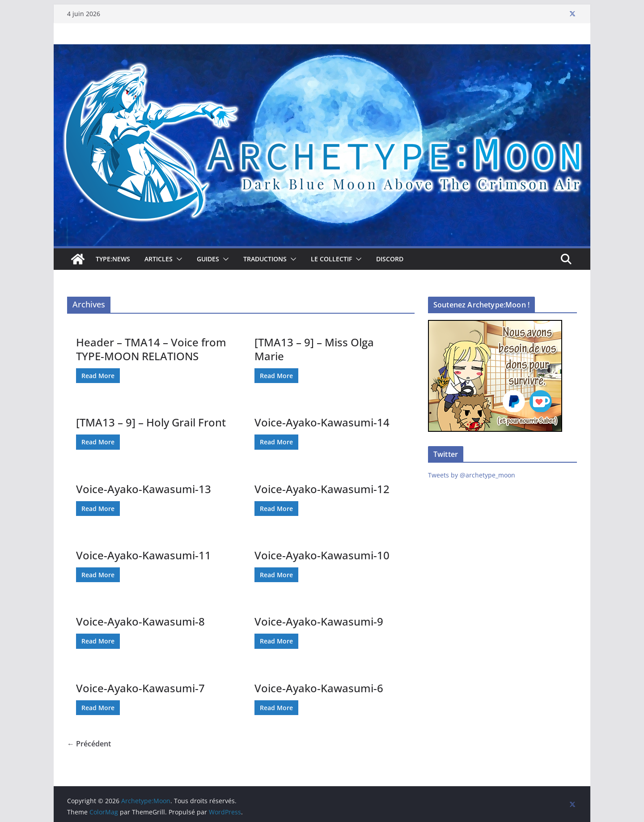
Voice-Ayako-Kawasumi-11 (144, 555)
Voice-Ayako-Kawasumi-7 (140, 688)
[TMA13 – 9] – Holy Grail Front (151, 422)
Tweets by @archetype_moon (472, 475)
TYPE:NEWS (113, 259)
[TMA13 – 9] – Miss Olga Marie (314, 349)
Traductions (265, 259)
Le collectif (331, 259)
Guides (208, 259)
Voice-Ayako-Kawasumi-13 (144, 489)
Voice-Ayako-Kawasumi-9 (319, 621)
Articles (159, 259)
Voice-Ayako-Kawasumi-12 (322, 489)
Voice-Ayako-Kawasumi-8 (140, 621)
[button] (178, 259)
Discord (390, 259)
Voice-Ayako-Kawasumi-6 (319, 688)
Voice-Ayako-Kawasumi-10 (322, 555)
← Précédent (89, 744)
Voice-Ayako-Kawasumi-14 (322, 422)
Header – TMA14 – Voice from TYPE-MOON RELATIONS (151, 349)
